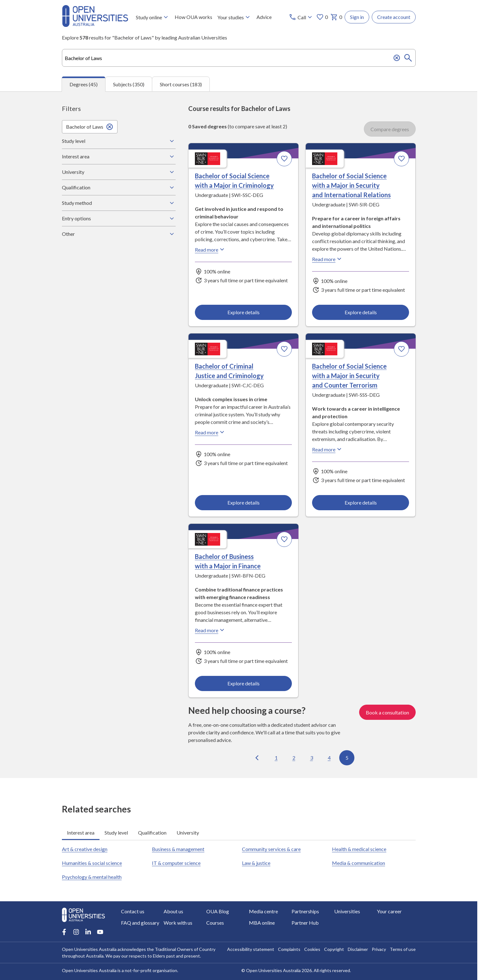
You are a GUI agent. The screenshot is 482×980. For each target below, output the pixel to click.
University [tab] (188, 833)
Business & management (178, 849)
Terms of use (403, 949)
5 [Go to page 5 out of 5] (347, 758)
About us (173, 911)
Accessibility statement (251, 949)
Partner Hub (305, 923)
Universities (347, 911)
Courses (215, 923)
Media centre (263, 911)
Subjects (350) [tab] (129, 84)
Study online (153, 17)
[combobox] (239, 58)
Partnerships (305, 911)
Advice (264, 17)
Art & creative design (85, 849)
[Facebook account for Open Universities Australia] (64, 932)
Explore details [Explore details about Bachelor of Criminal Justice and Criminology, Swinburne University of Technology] (243, 502)
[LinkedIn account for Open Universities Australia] (88, 932)
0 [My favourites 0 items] (322, 17)
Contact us (133, 911)
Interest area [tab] (81, 833)
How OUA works (193, 17)
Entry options (119, 218)
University (119, 172)
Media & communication (358, 863)
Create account (394, 17)
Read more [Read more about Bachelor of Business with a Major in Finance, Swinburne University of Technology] (210, 630)
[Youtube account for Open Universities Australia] (100, 932)
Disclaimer (358, 949)
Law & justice (256, 863)
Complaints (289, 949)
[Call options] (301, 17)
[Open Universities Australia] (95, 25)
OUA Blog (218, 911)
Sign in (357, 17)
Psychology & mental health (92, 877)
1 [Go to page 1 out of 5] (276, 758)
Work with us (178, 923)
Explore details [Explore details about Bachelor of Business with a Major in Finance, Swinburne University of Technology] (243, 684)
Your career (389, 911)
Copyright (334, 949)
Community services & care (271, 849)
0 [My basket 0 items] (336, 17)
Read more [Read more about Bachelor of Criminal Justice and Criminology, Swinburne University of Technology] (210, 432)
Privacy (379, 949)
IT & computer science (176, 863)
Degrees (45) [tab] (84, 84)
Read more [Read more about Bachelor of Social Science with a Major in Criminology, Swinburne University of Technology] (210, 250)
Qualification (119, 187)
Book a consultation (387, 712)
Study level (119, 141)
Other (119, 234)
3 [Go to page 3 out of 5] (311, 758)
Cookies (312, 949)
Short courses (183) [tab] (181, 84)
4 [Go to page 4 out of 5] (329, 758)
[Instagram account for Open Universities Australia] (76, 932)
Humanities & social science (92, 863)
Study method (119, 203)
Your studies (234, 17)
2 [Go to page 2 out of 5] (294, 758)
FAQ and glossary (140, 923)
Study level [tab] (116, 833)
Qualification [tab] (152, 833)
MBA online (262, 923)
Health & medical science (359, 849)
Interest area (119, 156)
